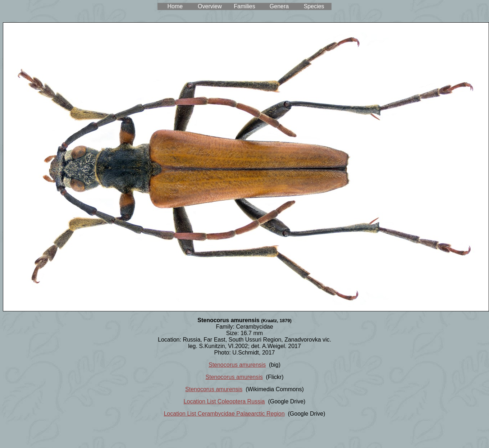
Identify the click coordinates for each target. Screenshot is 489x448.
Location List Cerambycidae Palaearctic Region (224, 414)
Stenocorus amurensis (237, 365)
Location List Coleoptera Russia (224, 401)
